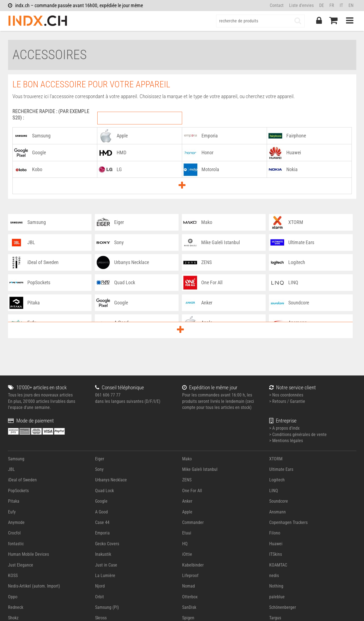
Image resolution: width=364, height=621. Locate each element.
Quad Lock (104, 491)
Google (101, 501)
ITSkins (276, 554)
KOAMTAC (278, 565)
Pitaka (14, 501)
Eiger (100, 459)
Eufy (12, 512)
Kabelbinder (193, 565)
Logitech (277, 480)
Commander (193, 522)
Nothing (276, 586)
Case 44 (102, 522)
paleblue (277, 597)
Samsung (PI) (107, 607)
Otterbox (190, 597)
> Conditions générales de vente (298, 435)
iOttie (187, 554)
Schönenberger (283, 607)
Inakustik (103, 554)
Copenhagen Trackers (288, 522)
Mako (187, 459)
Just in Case (106, 565)
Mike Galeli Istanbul (200, 469)
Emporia (102, 533)
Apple (187, 512)
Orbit (99, 597)
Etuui (187, 533)
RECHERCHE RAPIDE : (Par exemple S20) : (51, 114)
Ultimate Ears (281, 469)
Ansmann (277, 512)
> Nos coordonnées (286, 395)
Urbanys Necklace (111, 480)
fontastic (16, 544)
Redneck (16, 607)
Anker (187, 501)
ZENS (187, 480)
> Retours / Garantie (287, 401)
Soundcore (279, 501)
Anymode (16, 522)
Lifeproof (190, 576)
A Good (101, 512)
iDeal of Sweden (22, 480)
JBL (11, 469)
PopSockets (18, 491)
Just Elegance (21, 565)
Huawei (276, 544)
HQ (185, 544)
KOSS (13, 576)
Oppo (13, 597)
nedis (274, 576)
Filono (275, 533)
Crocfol (14, 533)
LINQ (274, 491)
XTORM (276, 459)
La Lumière (105, 576)
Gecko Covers (107, 544)
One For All (192, 491)
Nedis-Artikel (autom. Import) (34, 586)
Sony (99, 469)
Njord (100, 586)
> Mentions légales (286, 441)
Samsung (16, 459)
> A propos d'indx (284, 428)
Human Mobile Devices (28, 554)
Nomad (188, 586)
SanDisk (189, 607)
